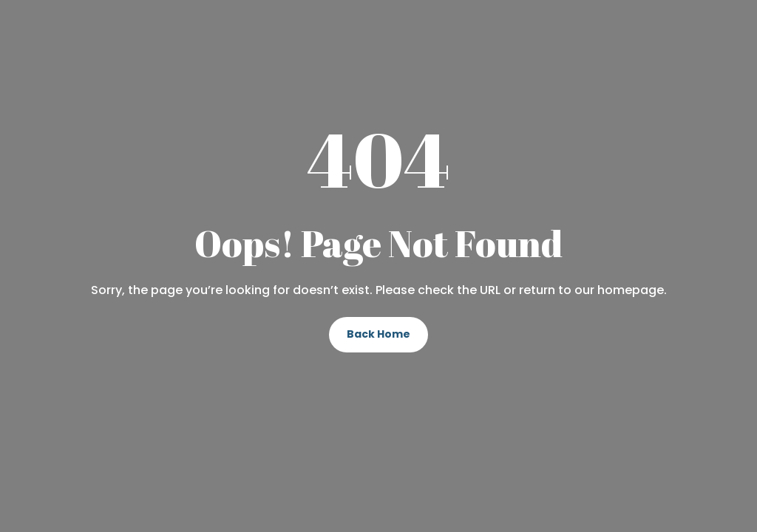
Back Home (378, 334)
